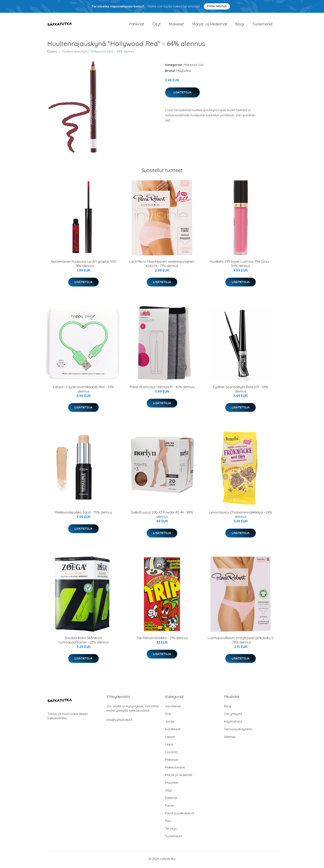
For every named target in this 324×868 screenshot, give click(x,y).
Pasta (169, 808)
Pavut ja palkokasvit (180, 815)
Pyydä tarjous (217, 6)
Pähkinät (137, 25)
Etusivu (52, 53)
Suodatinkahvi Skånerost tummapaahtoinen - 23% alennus (84, 642)
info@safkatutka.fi (119, 722)
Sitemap (230, 739)
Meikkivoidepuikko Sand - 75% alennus (83, 515)
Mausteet (172, 785)
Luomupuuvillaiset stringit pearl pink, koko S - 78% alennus (241, 642)
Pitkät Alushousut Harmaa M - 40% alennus (162, 389)
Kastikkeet (173, 731)
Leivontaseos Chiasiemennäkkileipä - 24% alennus (241, 517)
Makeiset (176, 25)
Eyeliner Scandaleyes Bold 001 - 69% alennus (241, 391)
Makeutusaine (175, 769)
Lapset (170, 739)
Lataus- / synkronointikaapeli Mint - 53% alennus (83, 391)
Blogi (240, 25)
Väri (201, 67)
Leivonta (171, 754)
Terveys (171, 831)
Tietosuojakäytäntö (238, 731)
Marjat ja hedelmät (210, 25)
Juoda (170, 724)
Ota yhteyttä (233, 716)
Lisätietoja (182, 94)
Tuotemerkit (262, 25)
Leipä (169, 746)
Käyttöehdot (233, 724)
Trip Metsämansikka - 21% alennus (162, 640)
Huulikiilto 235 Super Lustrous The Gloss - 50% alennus (241, 266)
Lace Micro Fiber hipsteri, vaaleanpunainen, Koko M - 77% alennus (162, 266)
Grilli (168, 716)
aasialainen (173, 708)
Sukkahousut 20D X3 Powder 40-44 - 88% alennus (162, 517)
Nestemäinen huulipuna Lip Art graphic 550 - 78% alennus (83, 266)
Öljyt (157, 25)
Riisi (168, 823)
